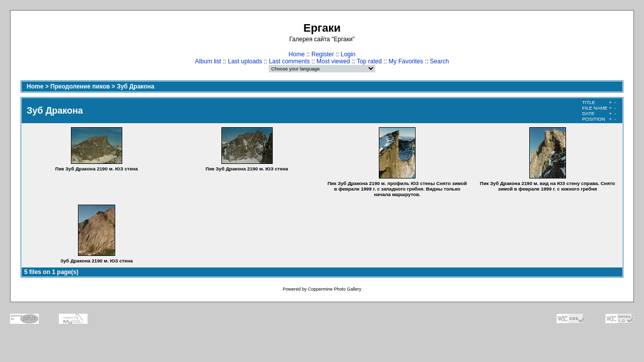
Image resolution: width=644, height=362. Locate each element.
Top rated (369, 61)
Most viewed (333, 61)
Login (348, 54)
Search (439, 61)
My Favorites (406, 61)
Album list (208, 61)
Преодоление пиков (80, 86)
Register (323, 54)
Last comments (289, 61)
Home (297, 54)
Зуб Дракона (136, 86)
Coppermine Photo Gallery (335, 289)
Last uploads (245, 61)
